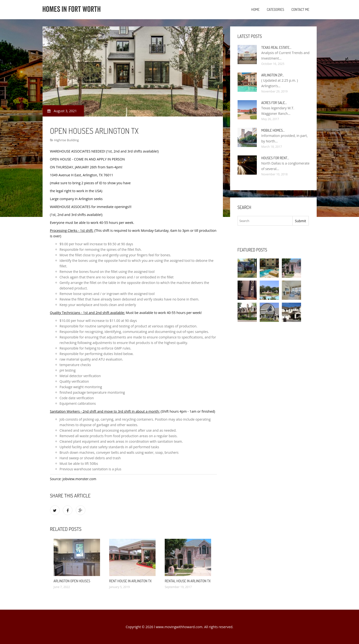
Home (255, 9)
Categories (275, 9)
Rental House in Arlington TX (188, 581)
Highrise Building (66, 140)
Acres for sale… (274, 103)
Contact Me (300, 9)
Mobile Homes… (273, 130)
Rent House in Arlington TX (130, 581)
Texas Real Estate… (276, 47)
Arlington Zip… (273, 75)
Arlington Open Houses (72, 581)
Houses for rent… (275, 158)
